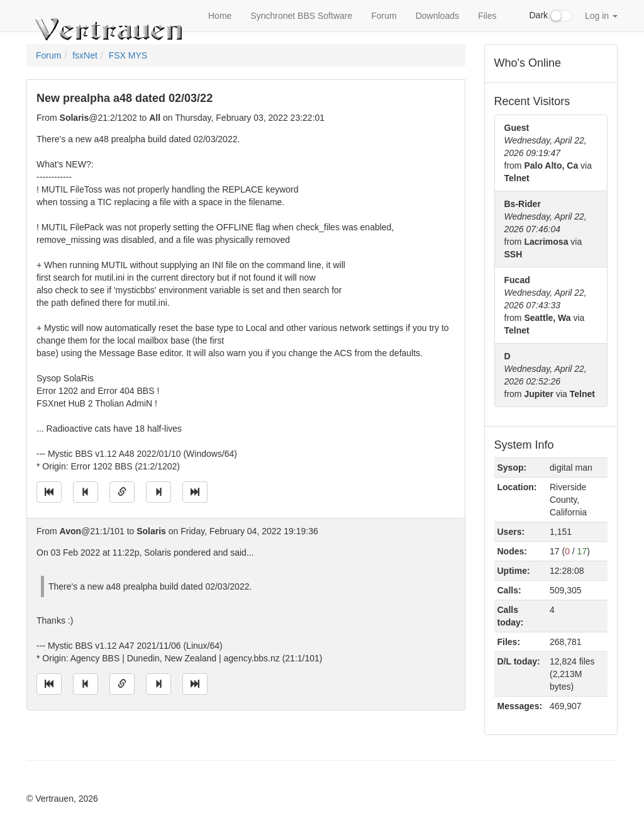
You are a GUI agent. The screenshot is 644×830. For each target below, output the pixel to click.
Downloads (437, 16)
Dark (551, 16)
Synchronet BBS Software (301, 16)
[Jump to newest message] (195, 492)
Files (487, 16)
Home (220, 16)
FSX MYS (128, 55)
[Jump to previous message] (86, 492)
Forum (384, 16)
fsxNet (85, 55)
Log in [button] (601, 16)
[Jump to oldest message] (49, 492)
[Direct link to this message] (122, 492)
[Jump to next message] (158, 492)
